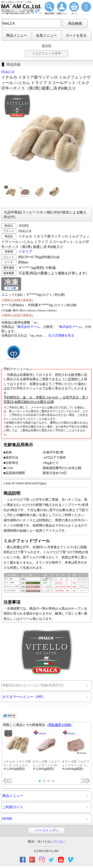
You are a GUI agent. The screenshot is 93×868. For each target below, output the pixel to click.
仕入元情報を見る (61, 336)
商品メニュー (17, 35)
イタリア (25, 252)
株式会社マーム (29, 327)
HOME (7, 819)
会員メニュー (46, 35)
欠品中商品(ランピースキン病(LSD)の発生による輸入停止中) (45, 215)
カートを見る (76, 35)
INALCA (8, 72)
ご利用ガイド (13, 807)
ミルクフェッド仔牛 (46, 53)
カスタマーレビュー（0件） (24, 697)
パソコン (59, 842)
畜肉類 (46, 46)
